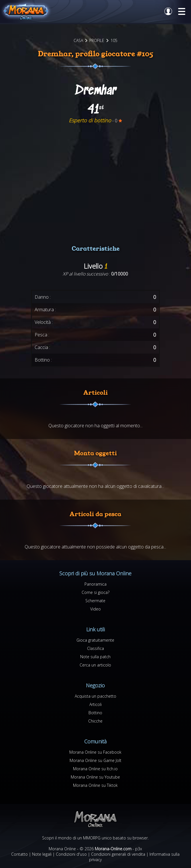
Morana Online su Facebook (95, 752)
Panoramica (95, 584)
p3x (139, 849)
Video (95, 609)
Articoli (95, 704)
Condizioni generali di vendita (118, 854)
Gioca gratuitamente (95, 640)
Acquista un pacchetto (95, 696)
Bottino (95, 713)
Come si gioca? (95, 592)
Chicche (95, 721)
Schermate (95, 601)
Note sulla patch (95, 657)
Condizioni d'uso (71, 854)
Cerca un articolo (95, 665)
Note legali (42, 854)
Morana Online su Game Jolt (95, 760)
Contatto (19, 854)
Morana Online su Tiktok (95, 785)
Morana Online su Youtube (95, 777)
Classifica (95, 648)
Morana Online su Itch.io (95, 769)
